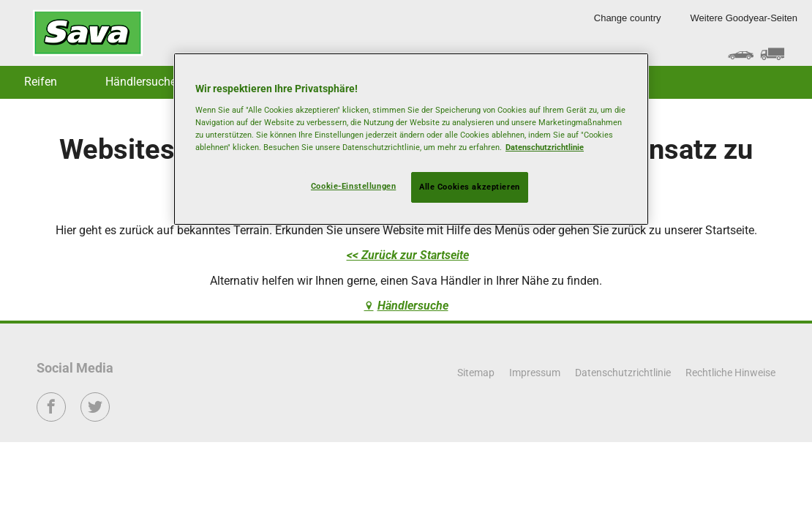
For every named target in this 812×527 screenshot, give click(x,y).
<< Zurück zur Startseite (408, 255)
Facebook (52, 417)
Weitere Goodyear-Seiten (744, 18)
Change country (628, 18)
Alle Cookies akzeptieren (470, 187)
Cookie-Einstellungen (353, 186)
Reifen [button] (41, 82)
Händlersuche (141, 82)
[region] (411, 139)
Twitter (95, 417)
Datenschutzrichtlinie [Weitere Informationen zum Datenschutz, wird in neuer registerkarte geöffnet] (545, 147)
